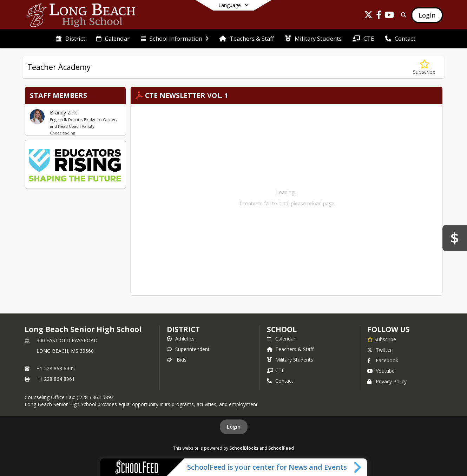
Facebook (383, 360)
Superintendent (188, 349)
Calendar (281, 339)
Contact (280, 381)
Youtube (381, 371)
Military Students (290, 360)
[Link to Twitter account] (368, 16)
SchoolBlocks (244, 448)
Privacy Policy (387, 381)
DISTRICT (183, 329)
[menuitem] (71, 39)
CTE (276, 370)
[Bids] (455, 238)
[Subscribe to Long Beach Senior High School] (382, 339)
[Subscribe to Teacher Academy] (424, 67)
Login (234, 427)
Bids (177, 360)
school (282, 329)
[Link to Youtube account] (389, 16)
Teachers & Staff (290, 349)
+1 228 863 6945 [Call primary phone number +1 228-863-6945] (56, 368)
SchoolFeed (281, 448)
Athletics (181, 339)
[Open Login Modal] (427, 15)
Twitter (380, 350)
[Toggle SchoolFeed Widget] (358, 467)
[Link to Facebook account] (379, 16)
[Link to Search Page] (402, 15)
